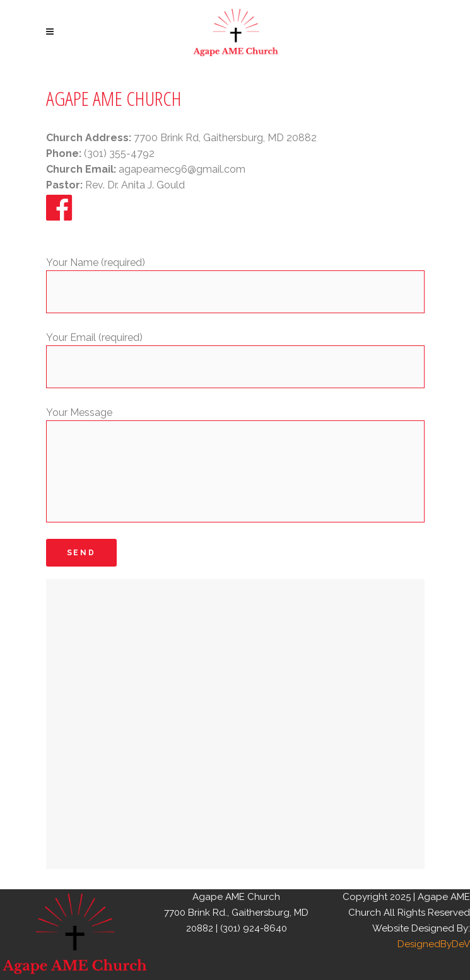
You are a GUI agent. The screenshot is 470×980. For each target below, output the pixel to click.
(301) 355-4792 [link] (119, 153)
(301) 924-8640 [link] (254, 928)
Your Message (79, 412)
